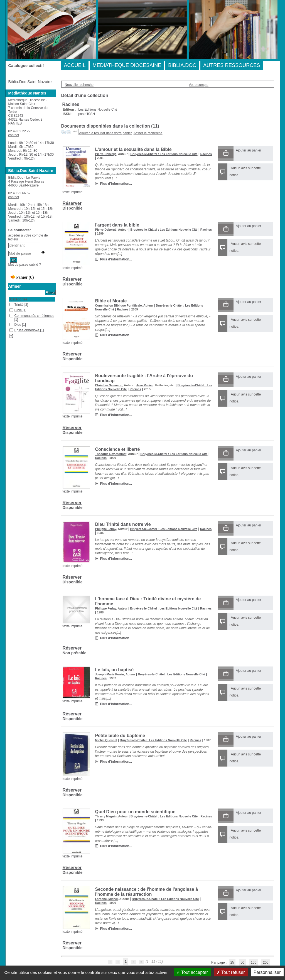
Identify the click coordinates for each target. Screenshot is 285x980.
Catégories (19, 299)
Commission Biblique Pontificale (119, 305)
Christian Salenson (109, 385)
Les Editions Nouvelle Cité (98, 110)
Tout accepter (192, 972)
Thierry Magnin (106, 816)
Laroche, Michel (107, 899)
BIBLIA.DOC (182, 65)
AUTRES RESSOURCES (232, 65)
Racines (206, 154)
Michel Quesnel (106, 740)
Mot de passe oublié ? (25, 265)
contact (14, 135)
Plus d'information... (116, 184)
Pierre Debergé (106, 154)
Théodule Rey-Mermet (111, 454)
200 (266, 962)
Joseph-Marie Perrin (110, 674)
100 (254, 962)
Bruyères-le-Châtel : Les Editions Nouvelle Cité (164, 154)
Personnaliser (267, 972)
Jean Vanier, (145, 385)
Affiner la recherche (148, 133)
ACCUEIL (75, 65)
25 (232, 962)
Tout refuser (231, 972)
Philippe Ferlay (106, 529)
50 (242, 962)
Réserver (72, 203)
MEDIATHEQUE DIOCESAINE (127, 65)
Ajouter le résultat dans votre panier (105, 133)
